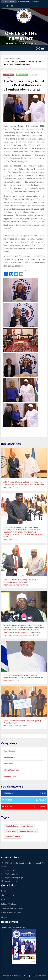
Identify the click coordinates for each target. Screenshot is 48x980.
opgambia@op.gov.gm (12, 877)
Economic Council (10, 776)
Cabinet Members (9, 904)
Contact (4, 917)
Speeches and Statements (12, 908)
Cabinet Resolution (11, 770)
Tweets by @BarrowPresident (14, 927)
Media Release (18, 585)
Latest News (15, 59)
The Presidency (7, 895)
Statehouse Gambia (20, 976)
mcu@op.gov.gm (10, 881)
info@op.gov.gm (10, 874)
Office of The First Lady (11, 913)
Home (6, 59)
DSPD (4, 900)
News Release (22, 75)
